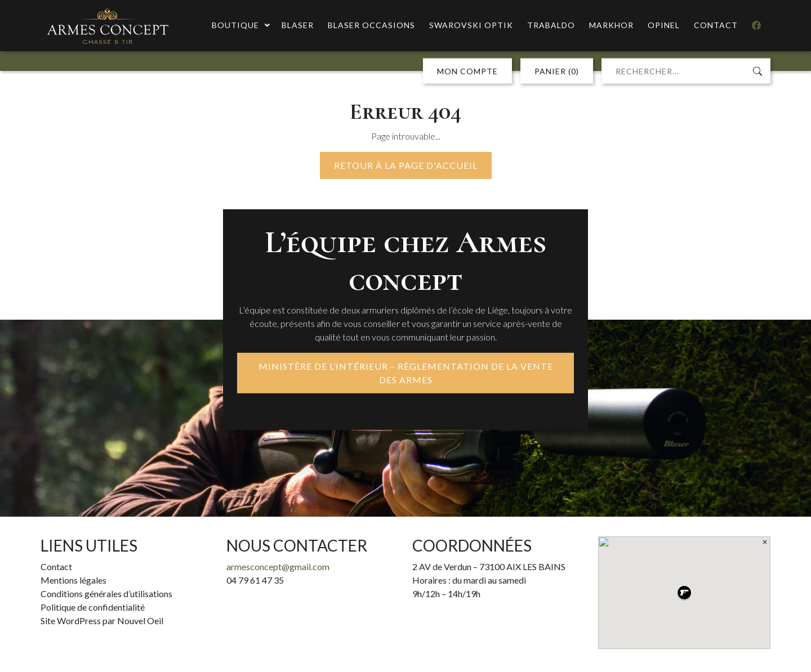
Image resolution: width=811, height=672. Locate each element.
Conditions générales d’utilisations (106, 593)
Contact (56, 566)
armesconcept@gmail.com (278, 566)
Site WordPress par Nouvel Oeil (102, 621)
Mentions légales (73, 580)
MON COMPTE (467, 71)
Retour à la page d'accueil (406, 165)
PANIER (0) (557, 71)
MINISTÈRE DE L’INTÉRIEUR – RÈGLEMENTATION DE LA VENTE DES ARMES (406, 373)
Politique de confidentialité (93, 607)
